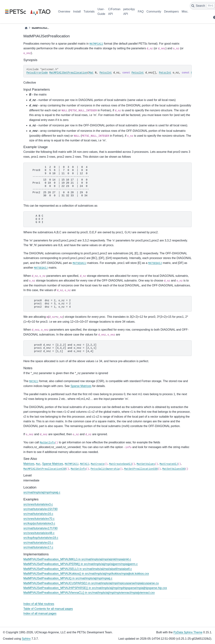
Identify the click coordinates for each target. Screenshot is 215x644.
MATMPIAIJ (96, 44)
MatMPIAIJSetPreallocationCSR (45, 469)
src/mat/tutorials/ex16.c (38, 514)
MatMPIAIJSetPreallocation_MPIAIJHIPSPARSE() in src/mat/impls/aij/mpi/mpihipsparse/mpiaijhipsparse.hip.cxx (95, 588)
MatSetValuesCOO (174, 469)
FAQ (141, 12)
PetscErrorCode (37, 73)
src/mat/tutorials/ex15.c (38, 543)
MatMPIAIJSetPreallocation (68, 73)
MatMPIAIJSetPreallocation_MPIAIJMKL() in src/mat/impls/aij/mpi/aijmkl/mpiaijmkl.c (77, 559)
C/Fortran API (114, 12)
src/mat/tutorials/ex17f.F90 (41, 528)
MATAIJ (34, 381)
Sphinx (26, 639)
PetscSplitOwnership (105, 469)
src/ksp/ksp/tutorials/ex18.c (41, 538)
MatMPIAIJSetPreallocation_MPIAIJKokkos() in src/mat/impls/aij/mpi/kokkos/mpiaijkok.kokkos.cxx (86, 574)
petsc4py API (129, 12)
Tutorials (89, 12)
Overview (64, 12)
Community (154, 12)
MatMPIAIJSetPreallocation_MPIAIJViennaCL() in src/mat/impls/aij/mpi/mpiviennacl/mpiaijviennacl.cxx (89, 593)
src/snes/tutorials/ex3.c (38, 504)
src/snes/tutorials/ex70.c (39, 519)
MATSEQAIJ (80, 263)
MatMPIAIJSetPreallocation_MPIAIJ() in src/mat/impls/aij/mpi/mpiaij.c (68, 578)
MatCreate (98, 464)
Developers (171, 12)
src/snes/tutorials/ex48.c (39, 533)
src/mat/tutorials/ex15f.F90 (41, 509)
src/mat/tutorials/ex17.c (38, 547)
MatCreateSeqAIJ (121, 464)
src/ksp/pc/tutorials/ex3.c (39, 523)
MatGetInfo (47, 443)
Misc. (185, 12)
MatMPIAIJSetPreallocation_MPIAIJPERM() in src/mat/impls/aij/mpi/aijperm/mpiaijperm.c (80, 564)
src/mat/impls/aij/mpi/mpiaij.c (42, 492)
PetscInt (106, 73)
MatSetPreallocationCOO (141, 469)
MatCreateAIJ (169, 464)
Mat (91, 73)
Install (77, 12)
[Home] (26, 28)
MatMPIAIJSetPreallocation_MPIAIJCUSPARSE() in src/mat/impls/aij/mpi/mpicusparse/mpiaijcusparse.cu (91, 583)
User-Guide (101, 12)
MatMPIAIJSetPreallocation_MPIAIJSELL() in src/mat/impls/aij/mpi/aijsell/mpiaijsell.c (78, 569)
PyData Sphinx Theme (188, 632)
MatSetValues (146, 464)
